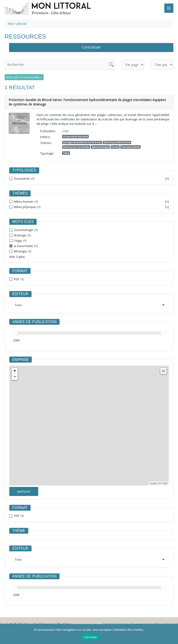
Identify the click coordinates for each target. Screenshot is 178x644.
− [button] (15, 376)
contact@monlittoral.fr (163, 623)
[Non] (172, 634)
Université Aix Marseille (75, 136)
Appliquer (24, 490)
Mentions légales (120, 623)
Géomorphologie (100, 146)
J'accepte (90, 637)
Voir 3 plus (17, 256)
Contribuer (91, 47)
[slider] (15, 332)
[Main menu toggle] (169, 8)
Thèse (66, 152)
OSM (165, 482)
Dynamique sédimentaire (117, 141)
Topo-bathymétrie (130, 146)
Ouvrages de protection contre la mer (82, 141)
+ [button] (15, 370)
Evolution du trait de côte (76, 146)
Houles (115, 146)
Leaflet (153, 482)
